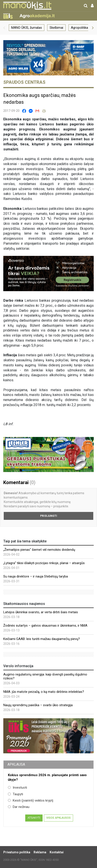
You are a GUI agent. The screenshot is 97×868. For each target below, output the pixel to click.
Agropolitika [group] (79, 28)
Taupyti (15, 794)
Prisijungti (49, 516)
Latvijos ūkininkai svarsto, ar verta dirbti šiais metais (41, 612)
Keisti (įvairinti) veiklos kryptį (31, 800)
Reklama (40, 852)
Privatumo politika (17, 852)
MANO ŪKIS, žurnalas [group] (27, 28)
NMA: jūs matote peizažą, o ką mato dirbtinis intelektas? (44, 692)
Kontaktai (57, 852)
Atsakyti (34, 818)
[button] (4, 28)
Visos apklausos (58, 818)
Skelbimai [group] (56, 28)
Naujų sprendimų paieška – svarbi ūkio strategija (38, 705)
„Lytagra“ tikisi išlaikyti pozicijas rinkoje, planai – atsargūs (44, 563)
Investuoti (17, 788)
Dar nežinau (19, 807)
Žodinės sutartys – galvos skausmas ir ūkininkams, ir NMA (45, 626)
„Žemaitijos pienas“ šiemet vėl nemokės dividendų (39, 550)
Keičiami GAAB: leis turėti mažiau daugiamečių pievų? (42, 639)
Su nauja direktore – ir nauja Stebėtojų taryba (36, 576)
